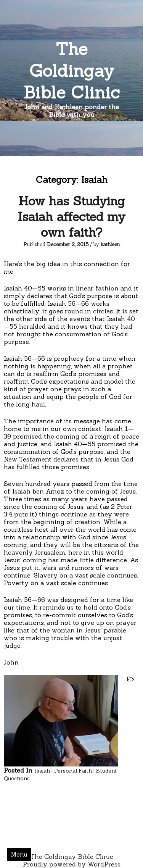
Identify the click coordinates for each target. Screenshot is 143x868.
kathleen (110, 244)
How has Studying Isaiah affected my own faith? (71, 217)
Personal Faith (73, 771)
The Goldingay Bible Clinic (72, 70)
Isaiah (42, 771)
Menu (19, 854)
